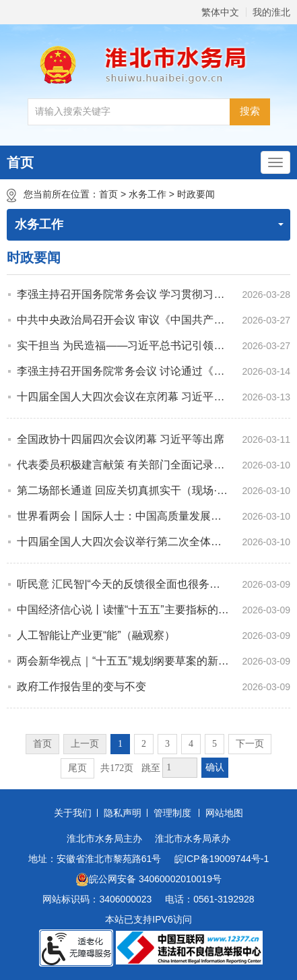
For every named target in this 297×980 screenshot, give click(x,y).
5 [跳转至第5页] (214, 744)
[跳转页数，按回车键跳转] (180, 768)
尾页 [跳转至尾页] (77, 768)
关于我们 (73, 813)
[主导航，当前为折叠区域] (275, 162)
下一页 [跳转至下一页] (250, 744)
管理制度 (172, 813)
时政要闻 (196, 194)
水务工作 (147, 194)
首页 (20, 162)
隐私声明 (123, 813)
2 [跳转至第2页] (144, 744)
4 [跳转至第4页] (191, 744)
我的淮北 (271, 12)
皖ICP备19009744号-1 (222, 859)
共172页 (117, 768)
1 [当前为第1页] (120, 744)
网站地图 (224, 813)
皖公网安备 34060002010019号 (148, 880)
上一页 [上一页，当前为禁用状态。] (85, 744)
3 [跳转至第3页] (167, 744)
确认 (215, 767)
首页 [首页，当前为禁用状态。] (42, 744)
